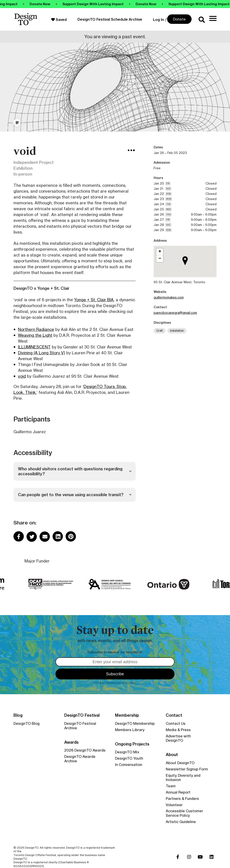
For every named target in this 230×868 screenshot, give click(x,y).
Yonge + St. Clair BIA (94, 300)
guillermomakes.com (169, 297)
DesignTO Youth (129, 758)
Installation (177, 331)
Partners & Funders (182, 799)
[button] (186, 267)
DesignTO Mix (127, 752)
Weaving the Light (35, 335)
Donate (179, 19)
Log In (158, 20)
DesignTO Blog (27, 723)
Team (171, 786)
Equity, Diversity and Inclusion (183, 778)
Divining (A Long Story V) (42, 353)
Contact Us (176, 723)
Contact (174, 715)
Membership (127, 715)
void (22, 376)
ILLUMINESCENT (34, 347)
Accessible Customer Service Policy (184, 813)
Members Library (130, 730)
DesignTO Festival (82, 715)
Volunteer (174, 805)
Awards (71, 742)
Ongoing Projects (132, 744)
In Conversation (129, 765)
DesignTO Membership (135, 723)
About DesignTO (180, 763)
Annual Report (178, 792)
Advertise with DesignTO (178, 738)
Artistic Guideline (181, 822)
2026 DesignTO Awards (85, 750)
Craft (160, 331)
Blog (18, 715)
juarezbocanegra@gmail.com (175, 313)
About (172, 755)
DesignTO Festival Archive (80, 726)
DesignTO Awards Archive (80, 759)
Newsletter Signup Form (187, 769)
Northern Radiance (36, 329)
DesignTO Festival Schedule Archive (110, 19)
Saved (59, 20)
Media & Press (178, 730)
